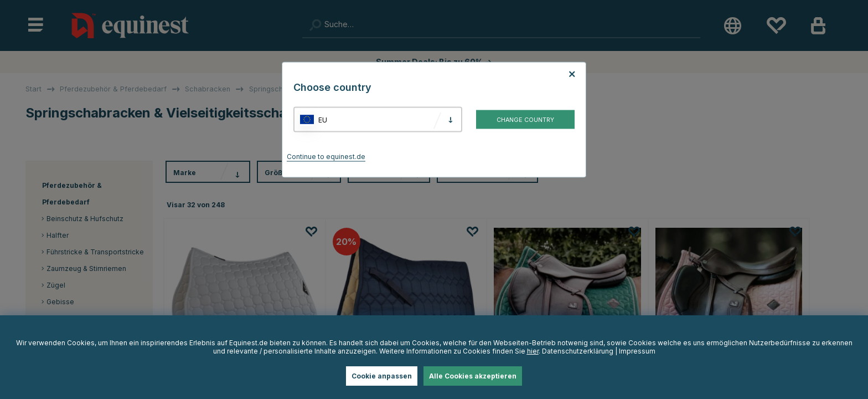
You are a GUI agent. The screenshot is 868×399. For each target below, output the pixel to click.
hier (533, 351)
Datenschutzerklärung (578, 351)
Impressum (637, 351)
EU (323, 119)
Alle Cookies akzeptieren (473, 376)
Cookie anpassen (382, 376)
